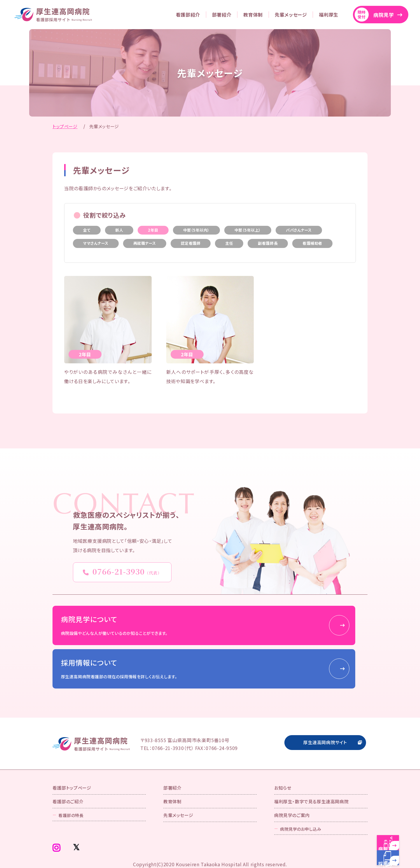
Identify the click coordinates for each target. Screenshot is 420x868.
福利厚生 (329, 15)
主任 (229, 243)
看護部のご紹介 (68, 779)
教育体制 (253, 15)
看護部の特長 (71, 793)
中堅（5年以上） (248, 230)
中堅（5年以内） (196, 230)
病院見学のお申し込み (301, 806)
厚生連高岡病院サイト (325, 720)
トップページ (65, 126)
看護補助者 (312, 243)
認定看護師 (191, 243)
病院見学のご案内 (292, 793)
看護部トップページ (72, 765)
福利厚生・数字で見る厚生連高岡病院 (311, 779)
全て (87, 230)
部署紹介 (222, 15)
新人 (119, 230)
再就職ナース (145, 243)
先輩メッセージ (291, 15)
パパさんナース (299, 230)
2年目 (153, 230)
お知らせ (283, 765)
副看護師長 (268, 243)
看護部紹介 (188, 15)
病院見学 (374, 15)
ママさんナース (96, 243)
